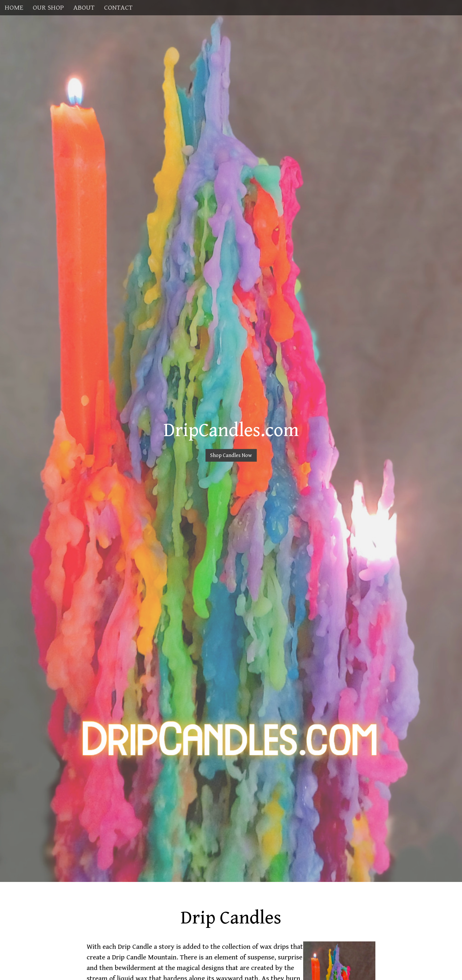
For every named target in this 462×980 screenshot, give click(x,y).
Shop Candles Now (231, 455)
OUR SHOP (48, 8)
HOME (14, 8)
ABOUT (84, 8)
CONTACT (118, 8)
